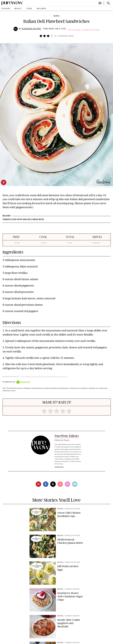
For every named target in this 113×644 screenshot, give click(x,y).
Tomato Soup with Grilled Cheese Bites (23, 220)
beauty (18, 9)
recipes (56, 16)
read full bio (59, 467)
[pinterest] (4, 182)
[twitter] (53, 484)
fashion (6, 9)
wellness (42, 9)
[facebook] (46, 484)
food (29, 9)
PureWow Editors (31, 29)
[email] (67, 484)
